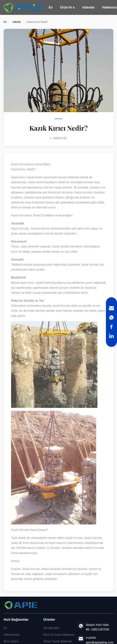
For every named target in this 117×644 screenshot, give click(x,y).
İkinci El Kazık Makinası (59, 635)
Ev (51, 7)
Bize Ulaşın (11, 641)
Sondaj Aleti (51, 628)
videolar (88, 7)
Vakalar (17, 22)
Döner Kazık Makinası (58, 641)
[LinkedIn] (111, 336)
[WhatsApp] (111, 317)
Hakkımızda (11, 635)
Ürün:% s (67, 7)
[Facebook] (111, 327)
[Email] (111, 308)
